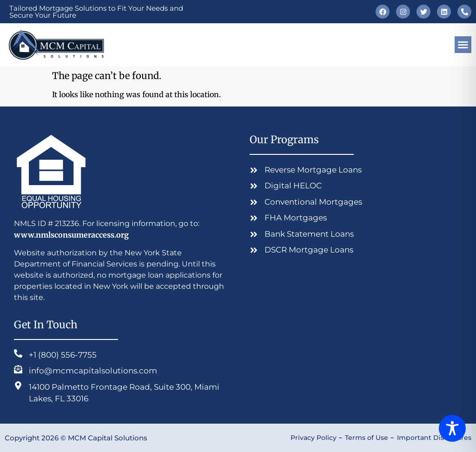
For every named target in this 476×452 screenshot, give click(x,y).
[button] (463, 45)
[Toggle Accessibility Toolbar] (452, 428)
